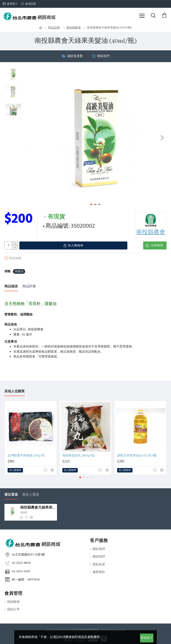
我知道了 (147, 638)
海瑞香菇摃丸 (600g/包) (79, 454)
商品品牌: (54, 28)
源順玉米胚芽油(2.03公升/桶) (137, 454)
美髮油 (19, 269)
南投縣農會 (74, 28)
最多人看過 (31, 493)
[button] (162, 138)
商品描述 (11, 284)
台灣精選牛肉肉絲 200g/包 (26, 454)
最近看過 (11, 493)
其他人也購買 (14, 389)
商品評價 (29, 284)
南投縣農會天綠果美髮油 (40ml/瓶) (38, 506)
